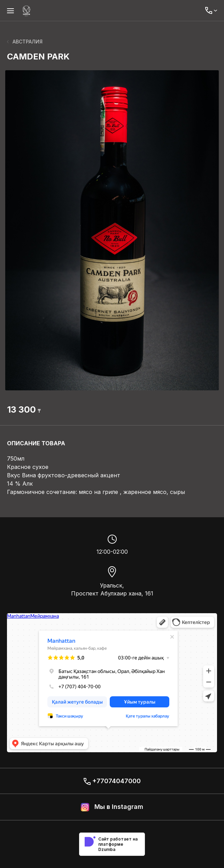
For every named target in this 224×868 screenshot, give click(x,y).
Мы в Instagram (112, 807)
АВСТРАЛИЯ (25, 42)
